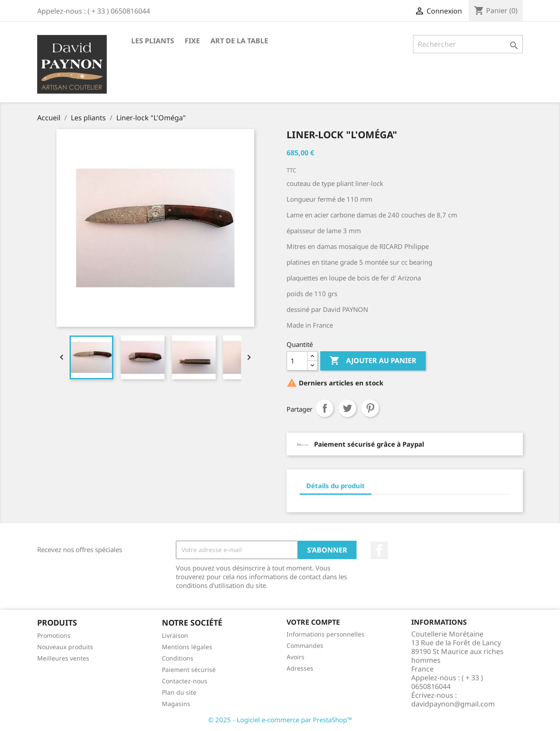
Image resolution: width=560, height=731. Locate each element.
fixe (192, 41)
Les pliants (153, 41)
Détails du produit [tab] (336, 486)
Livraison (175, 635)
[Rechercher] (468, 44)
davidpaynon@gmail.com (453, 704)
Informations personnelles (325, 634)
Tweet (347, 408)
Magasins (176, 704)
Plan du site (179, 692)
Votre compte (313, 622)
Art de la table (239, 41)
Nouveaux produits (65, 647)
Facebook (379, 550)
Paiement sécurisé (189, 670)
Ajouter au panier (373, 361)
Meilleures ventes (63, 658)
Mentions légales (187, 647)
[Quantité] (297, 361)
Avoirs (296, 657)
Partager (325, 408)
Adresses (300, 668)
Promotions (54, 635)
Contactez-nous (185, 681)
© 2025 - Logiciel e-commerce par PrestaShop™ (280, 720)
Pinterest (370, 408)
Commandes (305, 645)
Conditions (178, 658)
